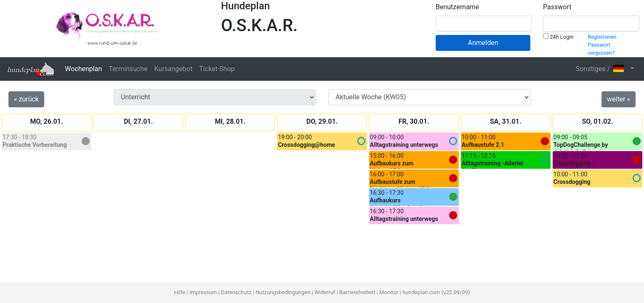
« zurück (26, 99)
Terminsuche (128, 69)
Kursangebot (173, 69)
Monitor (389, 292)
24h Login (558, 37)
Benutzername (457, 7)
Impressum (203, 292)
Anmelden (483, 43)
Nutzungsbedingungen (283, 292)
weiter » (619, 99)
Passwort (557, 7)
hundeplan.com (421, 292)
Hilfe (180, 292)
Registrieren (602, 37)
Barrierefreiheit (357, 292)
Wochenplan (83, 69)
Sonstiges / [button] (602, 69)
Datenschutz (236, 292)
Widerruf (325, 292)
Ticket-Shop (217, 69)
